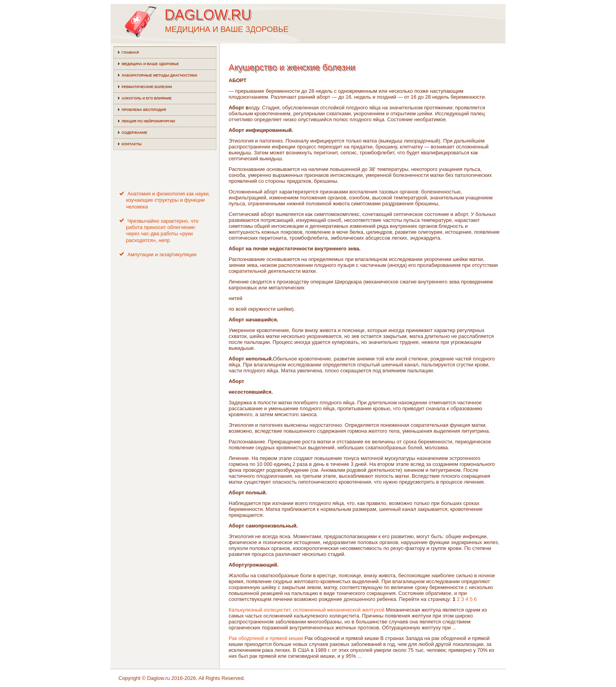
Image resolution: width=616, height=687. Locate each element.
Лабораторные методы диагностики (159, 75)
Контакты (131, 144)
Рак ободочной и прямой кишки (266, 638)
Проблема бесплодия (144, 110)
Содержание (134, 133)
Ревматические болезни (147, 87)
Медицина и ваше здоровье (150, 64)
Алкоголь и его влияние (146, 98)
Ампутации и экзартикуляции (162, 254)
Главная (130, 53)
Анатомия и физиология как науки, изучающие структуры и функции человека (168, 200)
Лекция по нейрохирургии (148, 121)
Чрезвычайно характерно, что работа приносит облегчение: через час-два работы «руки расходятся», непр (162, 231)
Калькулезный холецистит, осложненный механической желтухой (306, 610)
